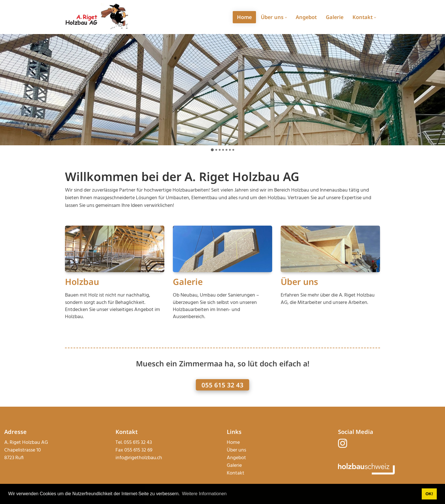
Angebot (236, 458)
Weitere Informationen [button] (204, 494)
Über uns (299, 282)
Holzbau (82, 282)
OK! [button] (429, 494)
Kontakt (236, 473)
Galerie (188, 282)
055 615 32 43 (222, 385)
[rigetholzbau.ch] (97, 17)
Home (233, 443)
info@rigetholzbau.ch (139, 458)
